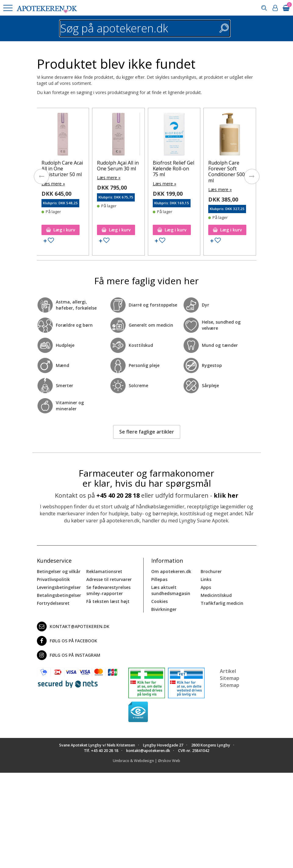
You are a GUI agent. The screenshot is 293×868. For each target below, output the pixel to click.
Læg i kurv (61, 230)
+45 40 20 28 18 (118, 495)
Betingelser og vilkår (59, 571)
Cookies (159, 601)
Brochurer (211, 571)
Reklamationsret (104, 571)
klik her (226, 495)
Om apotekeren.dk (171, 571)
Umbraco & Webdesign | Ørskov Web (146, 761)
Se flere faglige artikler (147, 432)
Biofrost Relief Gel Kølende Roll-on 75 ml (173, 169)
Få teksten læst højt (108, 601)
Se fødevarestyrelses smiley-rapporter (108, 590)
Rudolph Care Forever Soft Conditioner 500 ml (227, 172)
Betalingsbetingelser (59, 595)
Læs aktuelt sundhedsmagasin (171, 590)
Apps (206, 587)
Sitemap (230, 685)
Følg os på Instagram (69, 655)
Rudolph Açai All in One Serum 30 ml (118, 166)
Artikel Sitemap (230, 675)
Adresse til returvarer (109, 579)
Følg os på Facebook (67, 641)
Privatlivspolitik (53, 579)
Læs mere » (53, 184)
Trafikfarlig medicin (222, 603)
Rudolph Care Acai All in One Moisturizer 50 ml (62, 169)
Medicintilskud (216, 595)
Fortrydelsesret (53, 603)
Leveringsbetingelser (59, 587)
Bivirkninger (164, 609)
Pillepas (159, 579)
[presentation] (41, 176)
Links (206, 579)
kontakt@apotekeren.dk (73, 626)
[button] (8, 8)
